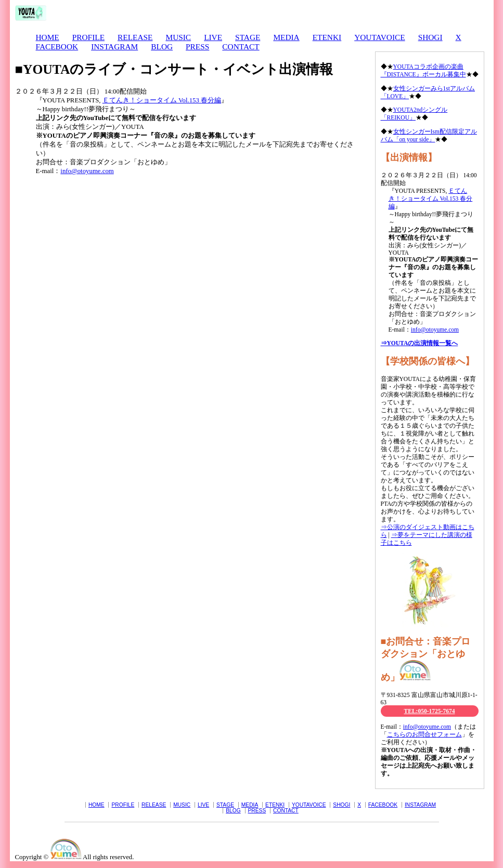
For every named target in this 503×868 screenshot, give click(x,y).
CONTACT (241, 47)
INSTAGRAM (114, 47)
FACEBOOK (57, 47)
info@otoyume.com (87, 171)
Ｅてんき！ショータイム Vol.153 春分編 (162, 100)
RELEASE (135, 37)
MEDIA (286, 37)
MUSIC (178, 37)
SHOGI (430, 37)
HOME (48, 37)
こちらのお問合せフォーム (424, 734)
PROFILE (88, 37)
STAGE (248, 37)
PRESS (197, 47)
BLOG (162, 47)
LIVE (213, 37)
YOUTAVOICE (379, 37)
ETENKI (327, 37)
